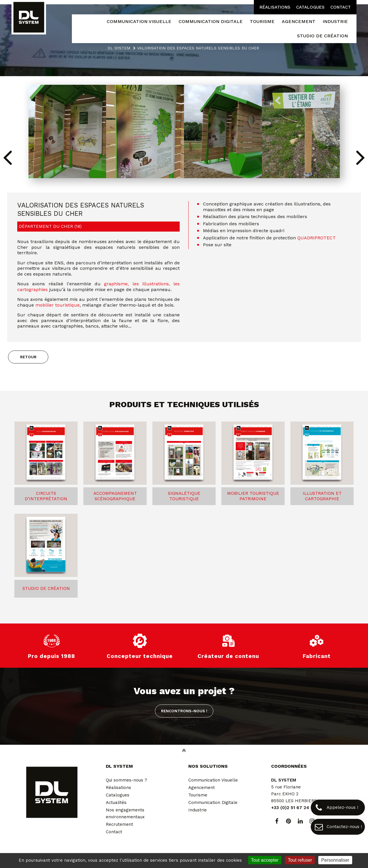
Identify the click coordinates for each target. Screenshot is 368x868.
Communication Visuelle (213, 780)
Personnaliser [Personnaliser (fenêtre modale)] (335, 860)
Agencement (202, 788)
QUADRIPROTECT (317, 238)
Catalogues (310, 7)
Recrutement (119, 824)
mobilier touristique (57, 305)
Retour (28, 357)
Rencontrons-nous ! (184, 711)
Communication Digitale (213, 802)
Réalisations (275, 7)
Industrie (198, 810)
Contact (341, 7)
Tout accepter (265, 860)
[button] (360, 157)
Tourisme (198, 795)
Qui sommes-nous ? (126, 780)
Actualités (116, 802)
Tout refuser (300, 860)
